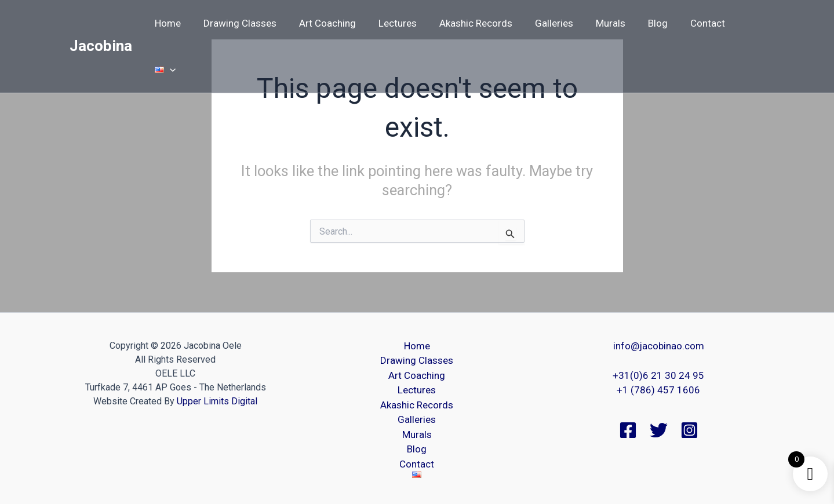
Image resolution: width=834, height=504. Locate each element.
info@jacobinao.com (659, 346)
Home (180, 23)
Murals (605, 23)
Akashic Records (476, 23)
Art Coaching (334, 23)
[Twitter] (659, 430)
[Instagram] (689, 430)
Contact (697, 23)
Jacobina (101, 23)
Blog (650, 23)
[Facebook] (628, 430)
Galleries (552, 23)
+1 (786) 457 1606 (658, 390)
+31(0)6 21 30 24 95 (658, 375)
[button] (749, 23)
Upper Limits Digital (217, 401)
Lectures (401, 23)
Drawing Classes (249, 23)
